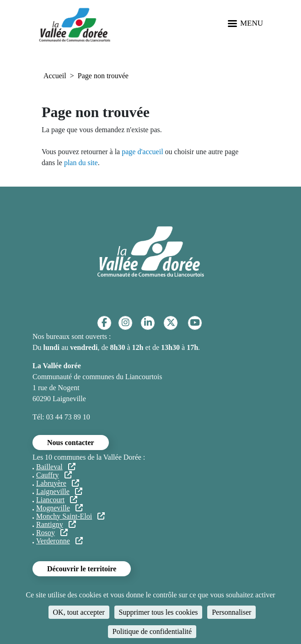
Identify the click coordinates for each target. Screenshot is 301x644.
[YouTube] (195, 323)
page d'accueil (142, 152)
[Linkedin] (148, 323)
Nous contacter (71, 443)
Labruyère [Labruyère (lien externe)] (58, 483)
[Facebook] (104, 323)
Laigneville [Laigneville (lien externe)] (59, 491)
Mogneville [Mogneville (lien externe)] (59, 508)
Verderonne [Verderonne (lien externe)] (59, 541)
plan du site (81, 163)
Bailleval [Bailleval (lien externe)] (56, 467)
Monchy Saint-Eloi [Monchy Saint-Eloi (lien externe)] (70, 516)
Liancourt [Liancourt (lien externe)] (57, 500)
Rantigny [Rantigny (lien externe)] (56, 524)
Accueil (55, 76)
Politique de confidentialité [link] (152, 631)
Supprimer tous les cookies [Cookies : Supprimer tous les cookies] (159, 612)
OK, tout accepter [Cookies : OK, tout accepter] (79, 612)
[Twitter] (171, 323)
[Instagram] (126, 323)
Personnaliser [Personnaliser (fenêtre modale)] (231, 612)
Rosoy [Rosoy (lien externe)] (52, 533)
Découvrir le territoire (82, 569)
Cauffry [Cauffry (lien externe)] (54, 475)
